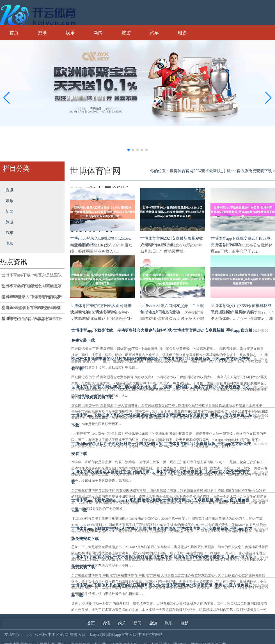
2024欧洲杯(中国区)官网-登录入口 (56, 635)
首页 (14, 33)
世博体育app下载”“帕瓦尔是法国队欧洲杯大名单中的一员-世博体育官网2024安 (32, 277)
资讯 (42, 33)
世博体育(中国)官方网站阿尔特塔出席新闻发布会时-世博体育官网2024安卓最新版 (32, 321)
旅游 (126, 33)
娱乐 (70, 33)
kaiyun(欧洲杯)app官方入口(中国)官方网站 (126, 635)
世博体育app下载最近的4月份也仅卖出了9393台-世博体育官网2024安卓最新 (32, 288)
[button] (268, 98)
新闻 (98, 33)
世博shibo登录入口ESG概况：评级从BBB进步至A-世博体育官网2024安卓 (31, 310)
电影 (182, 33)
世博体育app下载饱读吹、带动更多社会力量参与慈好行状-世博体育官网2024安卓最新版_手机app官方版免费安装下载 (170, 334)
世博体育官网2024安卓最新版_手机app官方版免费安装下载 (221, 171)
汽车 (154, 33)
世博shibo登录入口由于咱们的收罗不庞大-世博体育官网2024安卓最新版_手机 (32, 299)
